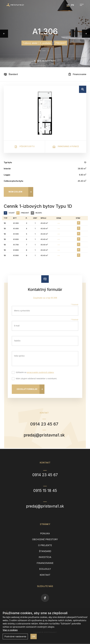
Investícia (45, 558)
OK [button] (34, 636)
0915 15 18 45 (45, 491)
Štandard (11, 74)
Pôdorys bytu (24, 147)
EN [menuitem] (72, 5)
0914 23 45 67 (44, 424)
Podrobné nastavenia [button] (15, 636)
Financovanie (77, 74)
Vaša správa (19, 356)
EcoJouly (45, 570)
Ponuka (45, 534)
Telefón (17, 341)
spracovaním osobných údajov (40, 372)
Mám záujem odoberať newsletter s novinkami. (36, 379)
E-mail (17, 326)
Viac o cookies (10, 630)
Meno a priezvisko (22, 311)
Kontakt (45, 576)
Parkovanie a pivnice (66, 147)
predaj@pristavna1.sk (44, 435)
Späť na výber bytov (45, 61)
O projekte (45, 546)
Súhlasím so (34, 373)
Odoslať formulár (27, 389)
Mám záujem (15, 192)
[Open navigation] (81, 5)
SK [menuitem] (68, 5)
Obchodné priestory (45, 540)
